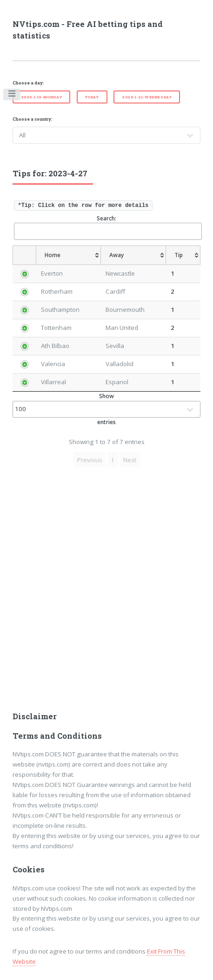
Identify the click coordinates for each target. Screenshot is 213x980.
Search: (107, 227)
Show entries (107, 409)
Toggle (12, 96)
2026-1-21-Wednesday (147, 97)
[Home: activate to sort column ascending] (68, 255)
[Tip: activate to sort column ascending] (183, 255)
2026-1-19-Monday (42, 97)
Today (92, 97)
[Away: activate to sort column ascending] (133, 255)
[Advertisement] (106, 592)
